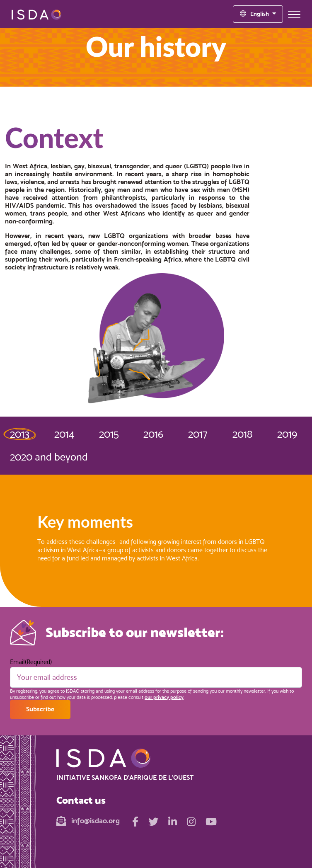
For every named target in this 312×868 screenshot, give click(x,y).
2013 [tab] (20, 434)
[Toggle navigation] (294, 14)
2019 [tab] (287, 434)
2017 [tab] (198, 434)
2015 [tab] (109, 434)
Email (31, 662)
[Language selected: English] (258, 14)
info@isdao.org (88, 821)
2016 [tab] (153, 434)
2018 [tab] (242, 434)
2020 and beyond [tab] (49, 457)
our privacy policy (164, 697)
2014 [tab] (64, 434)
